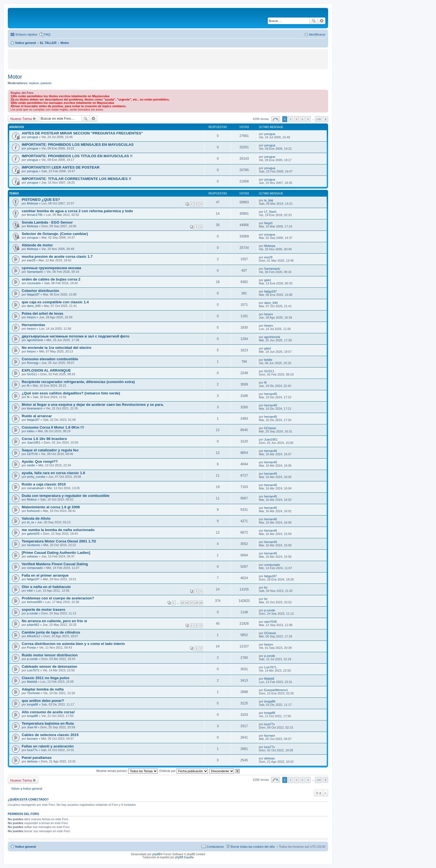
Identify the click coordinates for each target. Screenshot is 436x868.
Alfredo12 (34, 636)
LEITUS (32, 454)
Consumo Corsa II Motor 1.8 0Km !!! (53, 427)
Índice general (26, 847)
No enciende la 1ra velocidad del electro (57, 348)
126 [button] (318, 119)
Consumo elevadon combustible (50, 359)
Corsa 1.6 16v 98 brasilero (44, 439)
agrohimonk (35, 340)
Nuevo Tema (21, 119)
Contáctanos (215, 847)
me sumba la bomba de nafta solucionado (58, 530)
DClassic (270, 428)
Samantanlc (35, 272)
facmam (32, 739)
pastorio (46, 83)
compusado (35, 568)
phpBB (157, 854)
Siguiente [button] (325, 119)
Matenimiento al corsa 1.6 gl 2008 (51, 507)
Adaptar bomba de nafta (43, 689)
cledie (31, 465)
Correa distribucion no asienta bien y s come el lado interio (73, 644)
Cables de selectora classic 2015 (50, 735)
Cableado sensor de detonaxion (49, 666)
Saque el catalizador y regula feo (50, 450)
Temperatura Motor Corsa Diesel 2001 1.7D (59, 541)
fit (28, 386)
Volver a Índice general (27, 789)
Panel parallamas (37, 758)
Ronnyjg (33, 363)
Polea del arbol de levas (43, 313)
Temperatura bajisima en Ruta (48, 723)
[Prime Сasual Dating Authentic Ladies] (56, 553)
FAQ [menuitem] (47, 34)
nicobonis (33, 545)
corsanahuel (35, 488)
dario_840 (34, 306)
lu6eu (31, 431)
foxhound (33, 511)
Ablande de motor (37, 245)
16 (187, 603)
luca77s (269, 724)
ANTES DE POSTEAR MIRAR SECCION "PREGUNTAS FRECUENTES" (82, 133)
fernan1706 (35, 215)
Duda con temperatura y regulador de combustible (66, 496)
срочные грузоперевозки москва (51, 268)
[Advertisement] (69, 59)
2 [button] (291, 119)
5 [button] (308, 119)
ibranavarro (35, 408)
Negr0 (268, 223)
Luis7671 (33, 670)
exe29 (31, 260)
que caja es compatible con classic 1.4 (55, 302)
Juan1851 (34, 442)
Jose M (32, 727)
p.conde (32, 613)
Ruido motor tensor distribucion (50, 655)
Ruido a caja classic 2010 (44, 484)
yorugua (33, 137)
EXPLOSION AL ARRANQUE (46, 370)
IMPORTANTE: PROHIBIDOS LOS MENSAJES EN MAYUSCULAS (78, 145)
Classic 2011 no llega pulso (46, 678)
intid (30, 591)
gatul (267, 280)
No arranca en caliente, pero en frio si (54, 621)
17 (192, 603)
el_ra (30, 522)
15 (182, 603)
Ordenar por (183, 771)
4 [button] (303, 119)
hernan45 (271, 394)
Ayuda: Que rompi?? (40, 461)
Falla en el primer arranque (45, 575)
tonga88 (33, 704)
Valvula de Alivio (36, 518)
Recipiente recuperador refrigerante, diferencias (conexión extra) (78, 382)
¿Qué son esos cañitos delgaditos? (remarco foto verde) (71, 393)
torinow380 (34, 602)
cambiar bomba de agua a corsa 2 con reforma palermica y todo (77, 211)
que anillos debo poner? (43, 701)
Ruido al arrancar (37, 416)
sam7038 (270, 622)
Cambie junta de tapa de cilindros (51, 632)
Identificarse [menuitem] (317, 34)
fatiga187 (33, 294)
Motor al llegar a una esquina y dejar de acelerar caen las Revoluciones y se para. (93, 405)
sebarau (33, 556)
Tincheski (33, 693)
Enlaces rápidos (26, 34)
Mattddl (32, 682)
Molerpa (33, 203)
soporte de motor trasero (44, 610)
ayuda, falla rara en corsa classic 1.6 (53, 473)
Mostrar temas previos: (127, 771)
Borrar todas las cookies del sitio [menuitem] (253, 847)
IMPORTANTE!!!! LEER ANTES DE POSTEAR (61, 167)
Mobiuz (32, 499)
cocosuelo (34, 283)
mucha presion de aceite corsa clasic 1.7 (57, 257)
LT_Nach (270, 212)
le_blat (269, 200)
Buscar (314, 21)
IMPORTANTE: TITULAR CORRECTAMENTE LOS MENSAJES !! (76, 179)
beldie (268, 360)
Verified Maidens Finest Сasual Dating (55, 564)
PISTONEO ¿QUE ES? (41, 200)
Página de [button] (276, 119)
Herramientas (33, 325)
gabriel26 (33, 534)
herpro (31, 317)
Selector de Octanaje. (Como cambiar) (55, 234)
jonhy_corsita (36, 477)
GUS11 (32, 374)
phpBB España (184, 857)
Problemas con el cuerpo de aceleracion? (58, 598)
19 (201, 603)
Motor (15, 77)
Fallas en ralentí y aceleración (48, 746)
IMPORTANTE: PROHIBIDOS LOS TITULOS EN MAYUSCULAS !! (77, 156)
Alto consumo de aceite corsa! (48, 712)
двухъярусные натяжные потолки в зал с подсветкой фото (75, 336)
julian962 (33, 625)
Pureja (31, 647)
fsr (266, 587)
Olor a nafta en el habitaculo (46, 587)
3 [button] (296, 119)
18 (196, 603)
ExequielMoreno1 (276, 690)
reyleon (34, 83)
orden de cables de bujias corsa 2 (51, 279)
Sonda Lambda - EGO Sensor (47, 222)
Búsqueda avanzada (322, 21)
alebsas (32, 761)
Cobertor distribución (40, 291)
